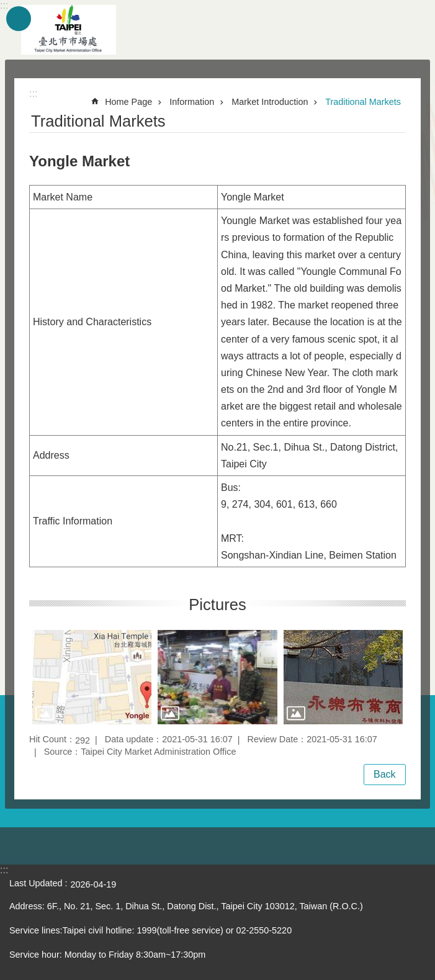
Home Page (128, 102)
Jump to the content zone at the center (7, 7)
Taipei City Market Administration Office (68, 30)
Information (192, 102)
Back (385, 774)
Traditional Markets (363, 102)
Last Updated (36, 883)
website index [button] (19, 19)
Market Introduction (270, 102)
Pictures (217, 605)
